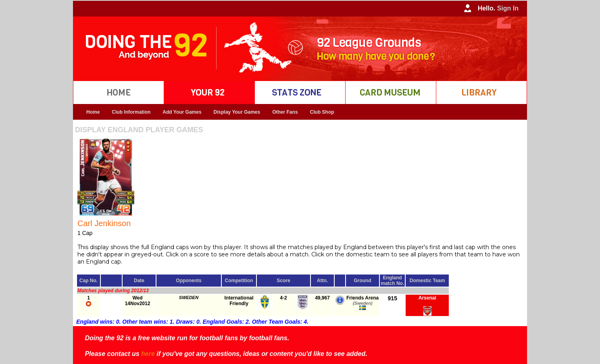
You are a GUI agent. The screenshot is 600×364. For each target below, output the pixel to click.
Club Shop (322, 112)
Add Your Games (182, 112)
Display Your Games (237, 112)
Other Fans (285, 112)
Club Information (131, 112)
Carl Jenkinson (104, 223)
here (148, 354)
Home (93, 112)
